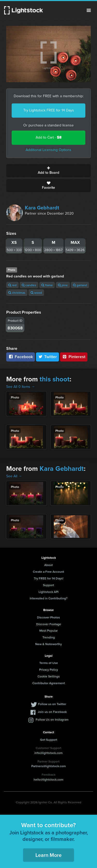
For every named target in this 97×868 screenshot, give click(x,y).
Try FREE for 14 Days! (49, 578)
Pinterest (74, 357)
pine (63, 285)
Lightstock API (48, 592)
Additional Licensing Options (48, 150)
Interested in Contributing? (49, 598)
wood (36, 293)
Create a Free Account (48, 572)
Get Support (49, 740)
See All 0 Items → (21, 387)
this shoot (55, 379)
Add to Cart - (49, 137)
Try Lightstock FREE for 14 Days (49, 110)
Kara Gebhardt (42, 208)
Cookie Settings (49, 676)
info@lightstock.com (48, 753)
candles (29, 285)
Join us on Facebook (52, 712)
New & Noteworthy (48, 644)
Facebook (21, 357)
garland (80, 285)
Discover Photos (48, 617)
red (12, 285)
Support (48, 585)
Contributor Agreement (49, 683)
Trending (49, 637)
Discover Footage (49, 624)
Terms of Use (49, 663)
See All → (14, 476)
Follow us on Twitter (52, 704)
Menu (89, 10)
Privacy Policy (48, 670)
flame (47, 285)
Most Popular (48, 631)
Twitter (48, 357)
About (48, 565)
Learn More (48, 855)
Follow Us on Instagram (52, 719)
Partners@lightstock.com (48, 766)
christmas (17, 293)
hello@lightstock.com (48, 779)
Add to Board (48, 171)
